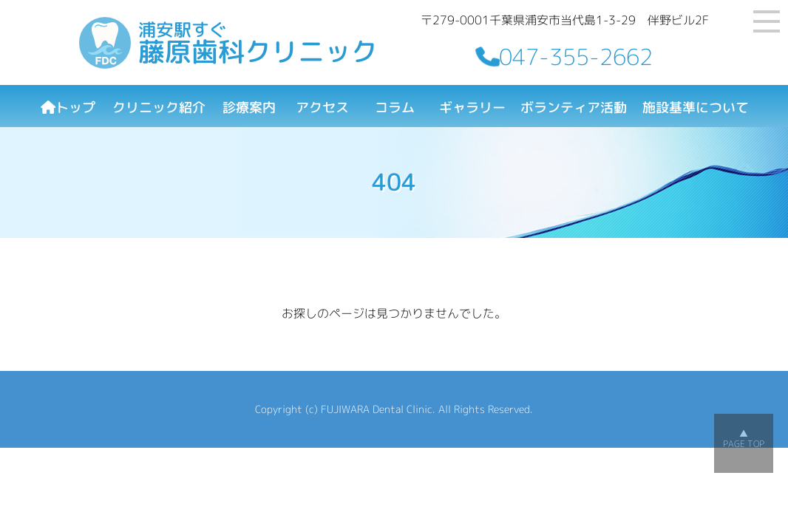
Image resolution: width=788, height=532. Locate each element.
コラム (395, 108)
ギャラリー (472, 108)
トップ (68, 108)
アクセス (322, 108)
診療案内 (249, 108)
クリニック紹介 (159, 108)
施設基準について (696, 108)
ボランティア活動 (574, 108)
